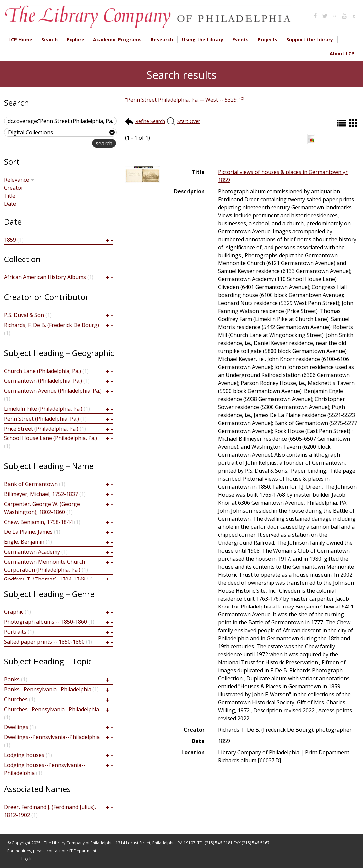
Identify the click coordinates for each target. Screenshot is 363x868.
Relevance (19, 180)
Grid (354, 123)
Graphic (14, 612)
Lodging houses (24, 755)
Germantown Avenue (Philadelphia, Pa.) (53, 391)
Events (240, 39)
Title (10, 196)
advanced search (71, 144)
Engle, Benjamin (24, 542)
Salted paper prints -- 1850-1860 (44, 642)
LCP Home (20, 39)
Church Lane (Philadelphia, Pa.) (42, 371)
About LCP (342, 53)
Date (10, 204)
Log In (27, 859)
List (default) (342, 123)
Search (49, 39)
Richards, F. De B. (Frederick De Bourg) (52, 325)
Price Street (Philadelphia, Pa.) (41, 429)
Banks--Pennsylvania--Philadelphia (48, 689)
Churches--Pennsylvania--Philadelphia (52, 709)
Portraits (15, 632)
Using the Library (203, 39)
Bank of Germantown (31, 484)
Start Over (189, 121)
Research (162, 39)
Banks (12, 679)
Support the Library (310, 39)
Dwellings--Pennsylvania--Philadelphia (52, 737)
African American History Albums (45, 277)
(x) (243, 98)
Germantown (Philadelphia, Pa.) (43, 381)
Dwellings (16, 727)
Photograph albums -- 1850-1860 (45, 622)
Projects (268, 39)
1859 (10, 240)
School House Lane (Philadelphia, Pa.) (51, 438)
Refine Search (150, 121)
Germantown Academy (32, 552)
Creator (14, 188)
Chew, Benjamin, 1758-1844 (38, 522)
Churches (16, 699)
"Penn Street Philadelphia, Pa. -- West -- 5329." (182, 100)
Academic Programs (117, 39)
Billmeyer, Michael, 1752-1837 (41, 494)
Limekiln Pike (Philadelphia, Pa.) (43, 409)
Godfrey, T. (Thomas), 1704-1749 (45, 579)
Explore (75, 39)
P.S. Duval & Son (24, 315)
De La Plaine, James (28, 532)
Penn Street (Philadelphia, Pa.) (41, 419)
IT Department (83, 851)
